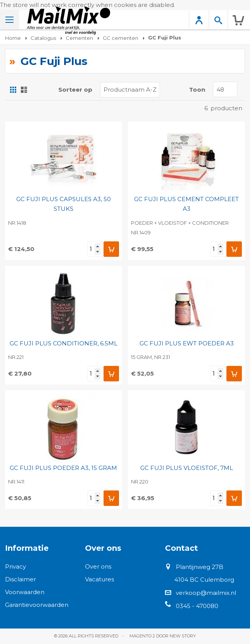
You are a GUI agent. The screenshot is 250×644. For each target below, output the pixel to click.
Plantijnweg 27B (200, 567)
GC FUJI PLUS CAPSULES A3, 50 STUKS (64, 204)
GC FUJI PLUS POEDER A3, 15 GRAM (63, 468)
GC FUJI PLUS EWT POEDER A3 (187, 343)
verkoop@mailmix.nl (206, 593)
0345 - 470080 (197, 606)
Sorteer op (75, 90)
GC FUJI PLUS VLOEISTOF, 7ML (187, 468)
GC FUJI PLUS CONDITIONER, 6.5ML (64, 343)
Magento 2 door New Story (163, 636)
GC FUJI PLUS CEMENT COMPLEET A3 (186, 204)
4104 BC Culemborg (204, 580)
